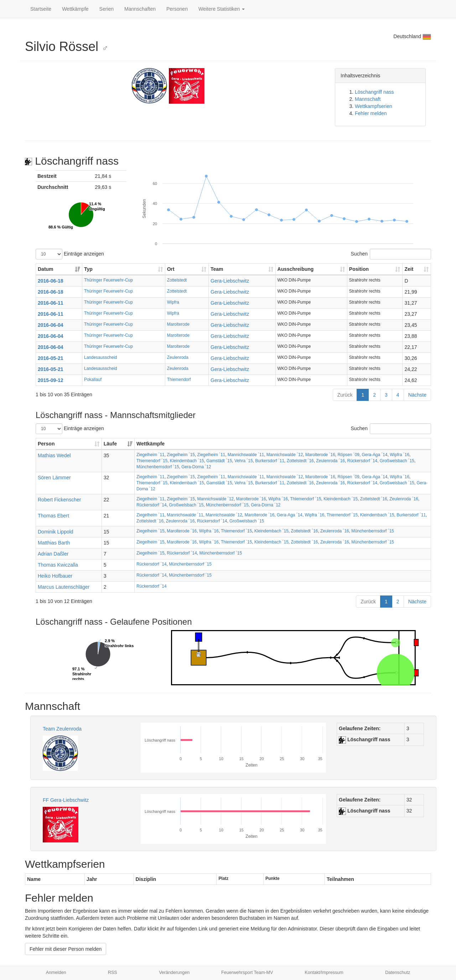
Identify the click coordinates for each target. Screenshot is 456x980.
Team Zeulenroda (62, 729)
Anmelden (56, 973)
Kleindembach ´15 (187, 461)
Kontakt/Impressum (324, 973)
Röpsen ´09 (348, 455)
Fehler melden (371, 113)
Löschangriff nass (374, 92)
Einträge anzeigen (70, 254)
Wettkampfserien (374, 106)
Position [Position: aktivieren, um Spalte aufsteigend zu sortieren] (359, 269)
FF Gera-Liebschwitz (66, 800)
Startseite (41, 9)
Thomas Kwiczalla (58, 565)
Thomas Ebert (53, 516)
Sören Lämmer (54, 478)
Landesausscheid (101, 357)
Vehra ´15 (244, 461)
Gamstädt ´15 (219, 461)
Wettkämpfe (75, 9)
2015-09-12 (51, 380)
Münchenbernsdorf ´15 (158, 467)
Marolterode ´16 (320, 455)
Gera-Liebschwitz (230, 281)
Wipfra (173, 302)
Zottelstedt (177, 280)
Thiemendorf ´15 (152, 461)
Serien (107, 9)
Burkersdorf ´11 (270, 461)
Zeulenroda (178, 357)
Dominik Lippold (56, 532)
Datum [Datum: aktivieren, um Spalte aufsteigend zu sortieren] (46, 269)
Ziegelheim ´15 (181, 455)
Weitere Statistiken (222, 9)
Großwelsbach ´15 (397, 461)
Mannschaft (368, 99)
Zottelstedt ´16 (300, 461)
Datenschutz (398, 973)
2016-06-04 (51, 325)
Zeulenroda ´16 (330, 461)
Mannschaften (140, 9)
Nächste (417, 395)
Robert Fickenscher (59, 500)
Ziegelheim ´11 (151, 455)
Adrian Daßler (53, 554)
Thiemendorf (179, 380)
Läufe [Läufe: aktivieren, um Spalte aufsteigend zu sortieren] (110, 444)
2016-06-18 (51, 281)
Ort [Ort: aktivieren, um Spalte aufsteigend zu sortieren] (171, 269)
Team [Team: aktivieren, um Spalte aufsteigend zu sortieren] (217, 269)
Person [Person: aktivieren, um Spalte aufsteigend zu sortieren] (46, 444)
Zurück (345, 395)
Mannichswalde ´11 (246, 455)
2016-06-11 (51, 303)
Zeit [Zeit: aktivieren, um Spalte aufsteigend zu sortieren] (409, 269)
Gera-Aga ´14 (375, 455)
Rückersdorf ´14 (362, 461)
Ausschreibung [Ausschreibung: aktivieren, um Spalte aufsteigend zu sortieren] (296, 269)
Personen (177, 9)
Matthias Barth (54, 543)
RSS (113, 973)
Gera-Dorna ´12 (196, 467)
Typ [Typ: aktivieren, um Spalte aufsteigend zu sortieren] (88, 269)
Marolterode (178, 324)
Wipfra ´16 (400, 455)
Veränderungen (174, 973)
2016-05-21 (51, 358)
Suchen (391, 254)
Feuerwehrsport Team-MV (247, 973)
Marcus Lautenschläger (64, 587)
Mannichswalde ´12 (285, 455)
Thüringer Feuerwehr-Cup (108, 280)
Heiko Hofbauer (55, 576)
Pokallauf (93, 380)
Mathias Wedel (54, 455)
